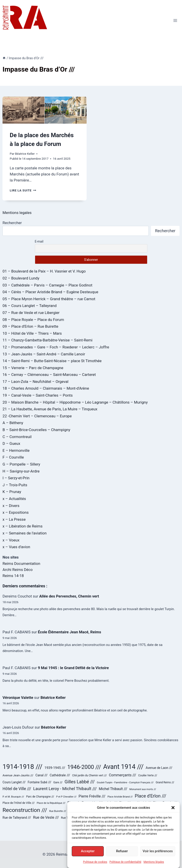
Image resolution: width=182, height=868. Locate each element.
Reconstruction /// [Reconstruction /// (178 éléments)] (25, 810)
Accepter (88, 854)
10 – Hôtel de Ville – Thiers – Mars (32, 333)
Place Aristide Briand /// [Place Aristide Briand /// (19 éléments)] (120, 797)
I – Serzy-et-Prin (16, 478)
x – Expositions (16, 512)
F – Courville (13, 457)
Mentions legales (17, 213)
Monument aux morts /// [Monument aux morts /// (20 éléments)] (143, 789)
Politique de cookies (95, 865)
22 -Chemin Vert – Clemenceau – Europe (37, 416)
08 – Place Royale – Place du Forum (33, 320)
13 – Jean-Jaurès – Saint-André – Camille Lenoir (44, 354)
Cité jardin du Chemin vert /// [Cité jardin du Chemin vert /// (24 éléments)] (90, 775)
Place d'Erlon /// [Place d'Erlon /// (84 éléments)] (151, 796)
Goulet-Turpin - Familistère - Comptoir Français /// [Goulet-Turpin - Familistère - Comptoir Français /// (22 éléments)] (125, 782)
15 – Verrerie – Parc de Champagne (33, 368)
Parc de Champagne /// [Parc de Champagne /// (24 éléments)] (40, 797)
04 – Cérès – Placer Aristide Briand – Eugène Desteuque (50, 292)
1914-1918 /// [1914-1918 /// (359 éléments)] (22, 767)
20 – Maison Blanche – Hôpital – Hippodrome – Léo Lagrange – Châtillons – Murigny (75, 402)
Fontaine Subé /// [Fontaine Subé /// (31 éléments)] (39, 782)
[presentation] (44, 110)
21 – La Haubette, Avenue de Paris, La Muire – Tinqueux (50, 409)
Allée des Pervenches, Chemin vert (69, 596)
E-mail (39, 241)
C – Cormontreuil (17, 437)
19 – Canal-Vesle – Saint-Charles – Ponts (38, 395)
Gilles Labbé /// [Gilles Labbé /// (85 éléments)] (80, 782)
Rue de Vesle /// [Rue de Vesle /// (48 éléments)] (46, 817)
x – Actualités (14, 499)
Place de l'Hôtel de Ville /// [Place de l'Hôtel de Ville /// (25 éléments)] (19, 803)
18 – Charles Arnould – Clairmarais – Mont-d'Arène (46, 388)
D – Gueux (11, 443)
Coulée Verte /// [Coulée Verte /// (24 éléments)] (148, 775)
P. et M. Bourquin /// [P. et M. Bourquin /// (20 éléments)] (13, 797)
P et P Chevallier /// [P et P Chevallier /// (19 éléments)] (66, 797)
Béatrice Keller (25, 154)
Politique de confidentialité (125, 865)
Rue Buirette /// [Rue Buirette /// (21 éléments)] (58, 811)
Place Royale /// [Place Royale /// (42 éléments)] (165, 803)
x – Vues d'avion (16, 547)
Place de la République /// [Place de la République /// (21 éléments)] (51, 803)
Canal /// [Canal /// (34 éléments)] (41, 775)
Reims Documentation (21, 564)
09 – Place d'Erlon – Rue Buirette (30, 326)
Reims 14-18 (13, 576)
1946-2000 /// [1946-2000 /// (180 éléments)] (84, 767)
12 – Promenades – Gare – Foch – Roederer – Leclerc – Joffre (56, 347)
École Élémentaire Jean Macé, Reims (69, 632)
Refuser (122, 854)
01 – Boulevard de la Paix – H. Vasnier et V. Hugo (44, 271)
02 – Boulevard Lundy (21, 278)
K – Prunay (12, 492)
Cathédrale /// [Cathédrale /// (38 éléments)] (60, 775)
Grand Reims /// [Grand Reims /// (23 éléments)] (165, 782)
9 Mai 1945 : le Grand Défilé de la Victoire (73, 668)
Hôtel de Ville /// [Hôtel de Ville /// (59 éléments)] (17, 789)
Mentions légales (154, 865)
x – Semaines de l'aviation (25, 533)
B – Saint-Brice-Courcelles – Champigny (36, 430)
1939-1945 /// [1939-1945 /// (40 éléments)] (55, 768)
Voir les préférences (158, 854)
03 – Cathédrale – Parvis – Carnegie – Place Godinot (47, 285)
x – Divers (11, 506)
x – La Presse (14, 519)
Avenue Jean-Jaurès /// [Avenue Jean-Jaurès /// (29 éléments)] (18, 775)
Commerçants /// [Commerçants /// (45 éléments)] (122, 775)
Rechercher (12, 223)
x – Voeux (11, 540)
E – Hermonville (16, 450)
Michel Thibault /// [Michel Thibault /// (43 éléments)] (113, 789)
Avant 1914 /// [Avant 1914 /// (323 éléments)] (124, 767)
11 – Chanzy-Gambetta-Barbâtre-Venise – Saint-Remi (47, 340)
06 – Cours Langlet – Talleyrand (29, 306)
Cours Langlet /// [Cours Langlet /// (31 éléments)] (14, 782)
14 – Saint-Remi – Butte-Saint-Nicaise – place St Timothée (52, 361)
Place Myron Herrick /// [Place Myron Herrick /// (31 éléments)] (135, 803)
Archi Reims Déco (18, 570)
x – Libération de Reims (22, 526)
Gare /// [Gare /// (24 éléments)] (58, 782)
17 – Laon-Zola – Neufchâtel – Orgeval (35, 382)
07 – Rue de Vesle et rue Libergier (31, 313)
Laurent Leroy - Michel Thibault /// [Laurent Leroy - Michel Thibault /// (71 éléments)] (65, 789)
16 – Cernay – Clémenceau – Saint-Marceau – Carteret (49, 375)
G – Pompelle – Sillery (21, 464)
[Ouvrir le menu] (175, 20)
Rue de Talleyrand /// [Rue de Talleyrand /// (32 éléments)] (17, 818)
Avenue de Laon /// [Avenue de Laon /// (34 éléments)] (159, 768)
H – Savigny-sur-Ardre (21, 471)
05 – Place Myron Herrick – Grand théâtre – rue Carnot (49, 299)
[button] (173, 811)
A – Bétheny (13, 423)
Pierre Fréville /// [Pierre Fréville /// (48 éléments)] (92, 796)
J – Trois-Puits (15, 485)
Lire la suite (23, 190)
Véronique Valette (18, 698)
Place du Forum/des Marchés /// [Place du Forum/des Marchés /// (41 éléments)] (92, 803)
